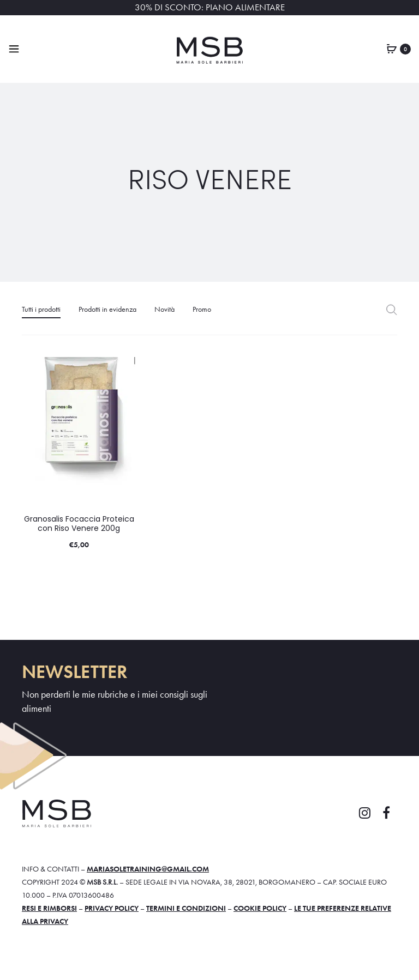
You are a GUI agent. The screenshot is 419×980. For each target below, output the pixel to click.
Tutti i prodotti (41, 309)
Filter (391, 309)
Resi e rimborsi (49, 908)
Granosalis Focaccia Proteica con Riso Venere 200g (79, 524)
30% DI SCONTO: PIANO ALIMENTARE (210, 7)
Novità (164, 309)
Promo (202, 309)
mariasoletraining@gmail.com (148, 869)
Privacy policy (112, 908)
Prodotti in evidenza (107, 309)
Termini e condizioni (186, 908)
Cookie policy (260, 908)
